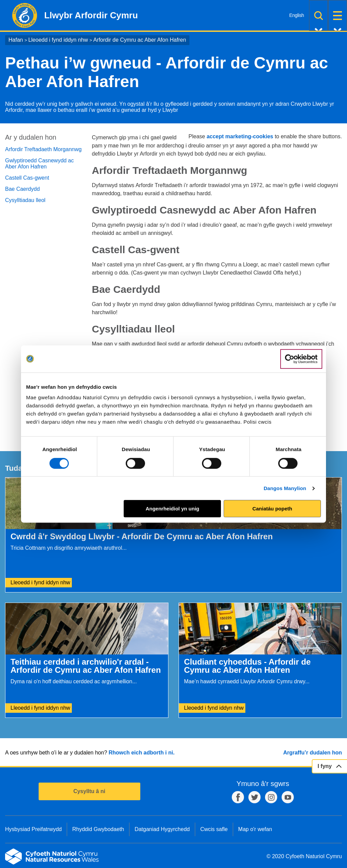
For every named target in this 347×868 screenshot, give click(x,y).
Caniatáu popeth (272, 509)
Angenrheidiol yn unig (172, 509)
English (297, 15)
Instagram (271, 797)
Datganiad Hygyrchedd (162, 829)
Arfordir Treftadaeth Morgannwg (43, 149)
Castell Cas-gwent (27, 178)
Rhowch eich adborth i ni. (141, 753)
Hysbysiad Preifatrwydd (33, 829)
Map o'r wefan (255, 829)
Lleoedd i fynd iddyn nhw (58, 40)
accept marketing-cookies (240, 136)
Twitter (254, 797)
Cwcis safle (214, 829)
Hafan (16, 40)
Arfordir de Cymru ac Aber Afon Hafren (140, 40)
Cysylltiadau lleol (25, 200)
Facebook (238, 797)
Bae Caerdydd (22, 189)
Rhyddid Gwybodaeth (98, 829)
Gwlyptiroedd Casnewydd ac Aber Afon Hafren (39, 164)
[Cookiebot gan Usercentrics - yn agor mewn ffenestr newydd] (301, 359)
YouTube (288, 797)
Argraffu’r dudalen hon (313, 753)
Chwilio (319, 15)
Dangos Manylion (285, 488)
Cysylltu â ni (89, 791)
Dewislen (338, 15)
